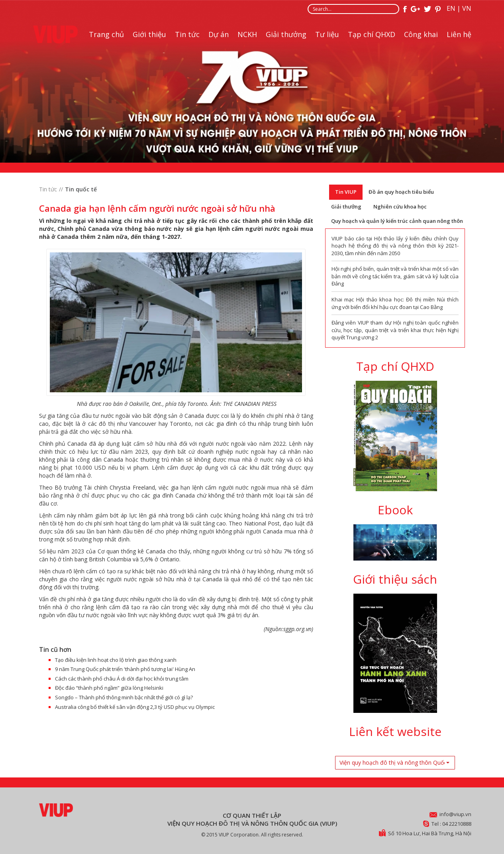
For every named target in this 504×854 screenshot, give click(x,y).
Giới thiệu (149, 34)
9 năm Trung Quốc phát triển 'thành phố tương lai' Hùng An (125, 669)
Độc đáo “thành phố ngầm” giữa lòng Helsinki (109, 688)
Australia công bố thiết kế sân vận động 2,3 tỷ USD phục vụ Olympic (135, 707)
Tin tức (187, 34)
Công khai (421, 34)
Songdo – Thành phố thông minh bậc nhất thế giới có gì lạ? (124, 697)
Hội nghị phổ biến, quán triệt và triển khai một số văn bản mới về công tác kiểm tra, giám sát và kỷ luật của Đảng (395, 276)
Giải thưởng (286, 34)
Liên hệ (459, 34)
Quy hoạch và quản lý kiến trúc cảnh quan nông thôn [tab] (397, 221)
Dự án (219, 34)
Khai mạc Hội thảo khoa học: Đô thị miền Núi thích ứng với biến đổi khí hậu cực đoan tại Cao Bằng (395, 303)
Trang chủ (106, 34)
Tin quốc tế (81, 189)
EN (451, 8)
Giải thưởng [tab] (346, 207)
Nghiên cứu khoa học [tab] (400, 207)
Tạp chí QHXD (372, 34)
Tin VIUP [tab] (346, 192)
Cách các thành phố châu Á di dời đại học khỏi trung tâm (122, 679)
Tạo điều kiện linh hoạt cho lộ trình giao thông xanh (116, 660)
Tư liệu (327, 34)
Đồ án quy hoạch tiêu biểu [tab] (401, 192)
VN (467, 8)
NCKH (247, 34)
